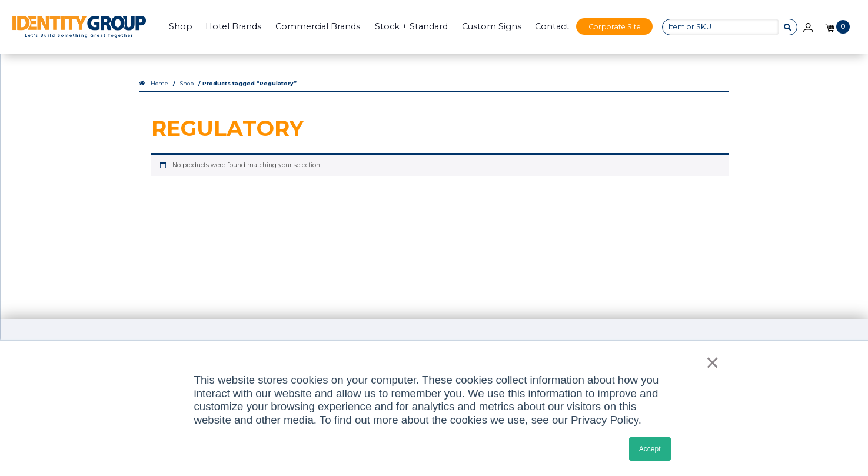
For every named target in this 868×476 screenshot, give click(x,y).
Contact (552, 26)
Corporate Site (615, 27)
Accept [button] (650, 449)
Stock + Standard (411, 26)
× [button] (709, 362)
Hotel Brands (233, 26)
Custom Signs (492, 26)
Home (159, 83)
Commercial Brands (318, 26)
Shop (181, 26)
